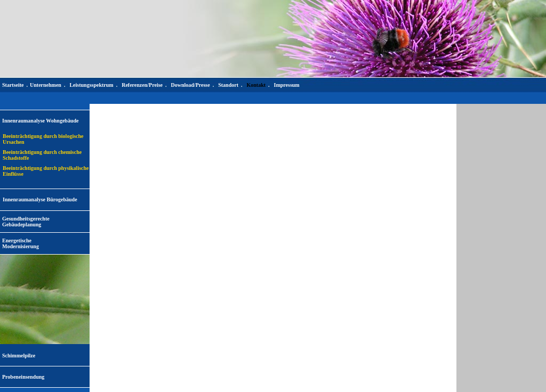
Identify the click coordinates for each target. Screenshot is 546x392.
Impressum (287, 85)
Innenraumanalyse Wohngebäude (40, 121)
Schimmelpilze (19, 356)
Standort (228, 85)
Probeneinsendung (23, 377)
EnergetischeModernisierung (21, 243)
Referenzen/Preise (142, 85)
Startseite (13, 85)
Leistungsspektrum (91, 85)
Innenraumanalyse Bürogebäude (40, 199)
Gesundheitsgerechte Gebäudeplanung (26, 222)
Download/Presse (191, 85)
